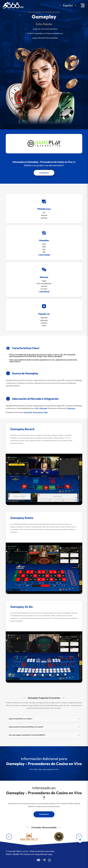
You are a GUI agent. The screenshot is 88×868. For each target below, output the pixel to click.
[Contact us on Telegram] (80, 840)
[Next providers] (79, 837)
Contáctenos (44, 173)
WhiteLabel (43, 408)
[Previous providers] (9, 837)
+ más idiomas (44, 291)
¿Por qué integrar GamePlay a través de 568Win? (27, 735)
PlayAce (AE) (28, 412)
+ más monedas (44, 255)
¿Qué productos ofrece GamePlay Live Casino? (26, 727)
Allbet (46, 412)
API (37, 408)
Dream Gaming (38, 412)
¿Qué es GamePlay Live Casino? (21, 719)
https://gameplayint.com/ (48, 769)
